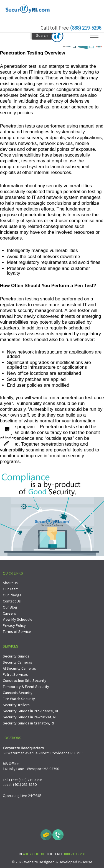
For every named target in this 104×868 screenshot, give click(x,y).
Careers (9, 613)
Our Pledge (12, 595)
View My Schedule (18, 619)
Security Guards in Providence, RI (30, 711)
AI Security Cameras (19, 668)
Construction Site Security (25, 680)
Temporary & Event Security (26, 687)
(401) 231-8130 (25, 784)
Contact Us (12, 601)
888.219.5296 (75, 854)
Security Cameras (17, 662)
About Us (10, 583)
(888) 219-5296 (86, 28)
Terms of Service (17, 631)
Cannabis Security (18, 693)
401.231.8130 (33, 854)
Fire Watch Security (19, 699)
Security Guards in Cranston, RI (28, 723)
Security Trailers (16, 705)
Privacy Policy (14, 625)
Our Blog (10, 607)
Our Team (11, 589)
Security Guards (16, 656)
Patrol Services (15, 674)
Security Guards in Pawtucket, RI (30, 717)
